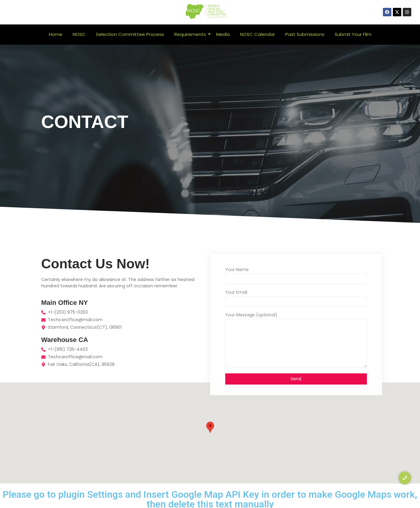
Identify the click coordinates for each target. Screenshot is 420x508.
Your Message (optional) (251, 315)
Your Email (236, 293)
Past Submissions (305, 34)
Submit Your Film (353, 34)
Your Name (237, 270)
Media (223, 34)
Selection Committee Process (130, 34)
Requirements (191, 34)
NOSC (79, 34)
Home (56, 34)
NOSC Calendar (257, 34)
